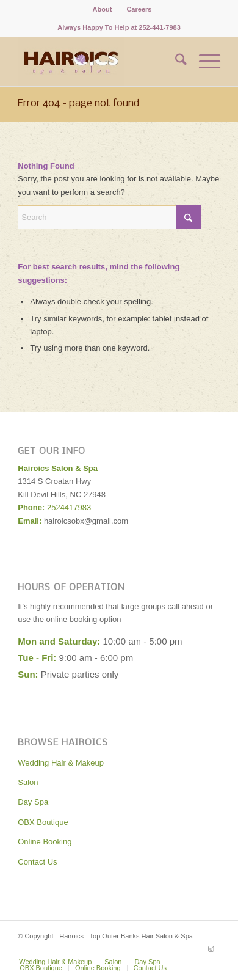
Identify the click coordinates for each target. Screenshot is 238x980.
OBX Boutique (43, 822)
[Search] (175, 62)
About (103, 9)
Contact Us (37, 862)
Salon (28, 782)
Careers (139, 9)
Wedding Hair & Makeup (61, 763)
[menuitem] (103, 9)
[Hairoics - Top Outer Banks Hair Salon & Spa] (99, 62)
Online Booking (45, 842)
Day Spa (33, 802)
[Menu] (204, 62)
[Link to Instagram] (211, 949)
